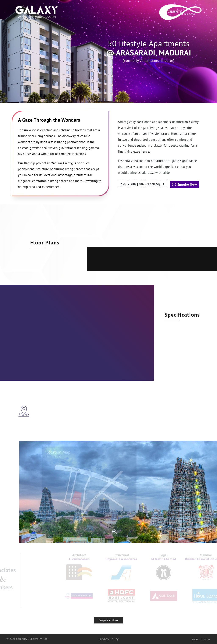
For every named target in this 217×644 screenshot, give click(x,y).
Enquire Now (185, 184)
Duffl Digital (201, 639)
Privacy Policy (108, 639)
